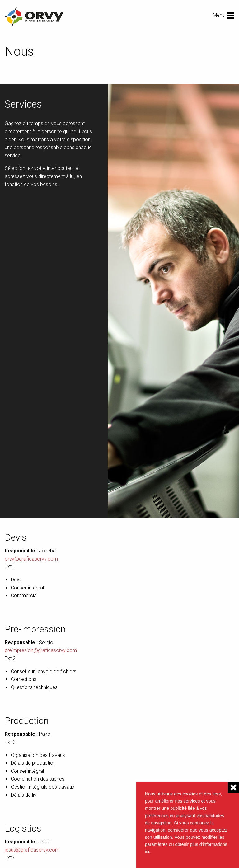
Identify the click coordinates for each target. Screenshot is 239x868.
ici (147, 852)
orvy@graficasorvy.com (31, 559)
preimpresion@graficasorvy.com (41, 650)
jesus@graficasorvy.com (32, 850)
